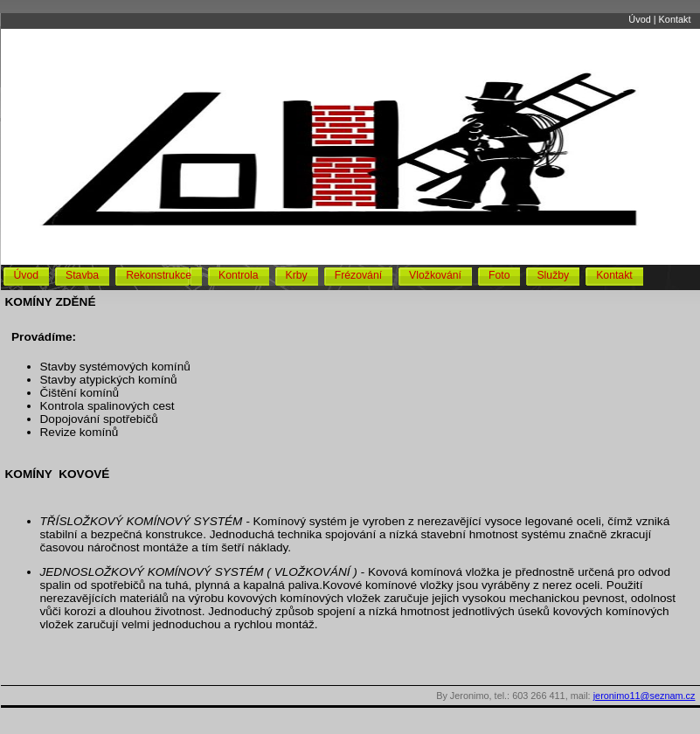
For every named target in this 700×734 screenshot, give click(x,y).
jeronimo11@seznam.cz (645, 696)
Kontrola (239, 275)
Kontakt (675, 19)
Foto (499, 275)
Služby (553, 275)
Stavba (82, 275)
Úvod (639, 19)
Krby (297, 275)
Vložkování (435, 275)
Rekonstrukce (159, 275)
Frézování (358, 275)
